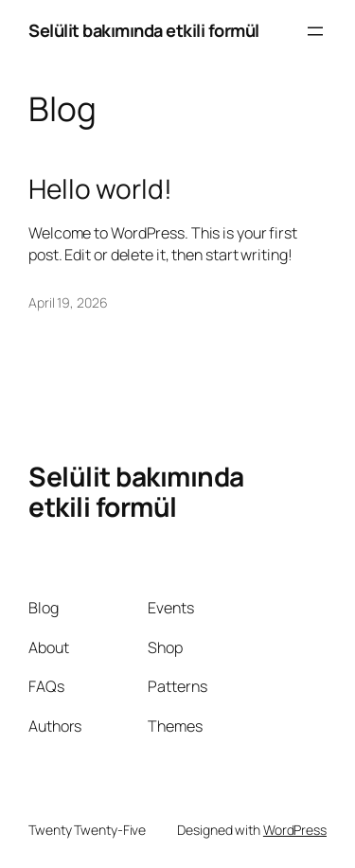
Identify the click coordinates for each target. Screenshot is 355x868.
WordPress (295, 830)
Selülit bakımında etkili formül (144, 30)
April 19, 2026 (68, 302)
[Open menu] (315, 31)
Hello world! (100, 189)
